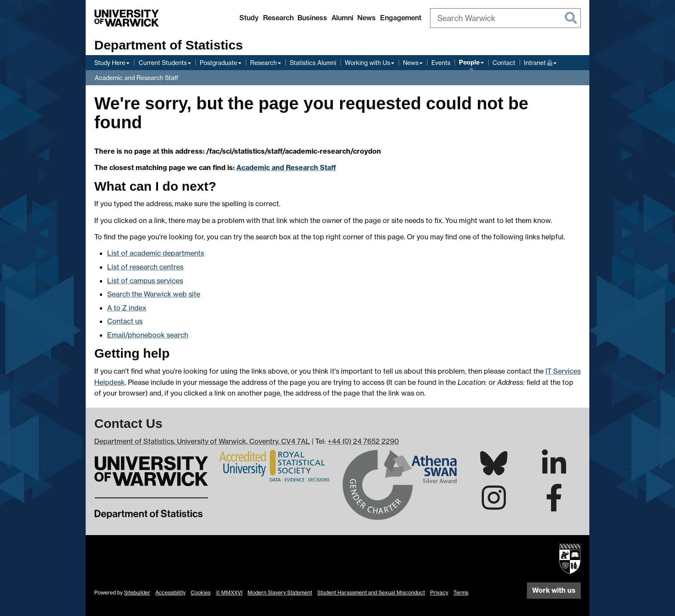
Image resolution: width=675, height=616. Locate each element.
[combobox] (505, 18)
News (367, 18)
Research (278, 18)
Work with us (554, 590)
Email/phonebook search (148, 335)
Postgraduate (218, 63)
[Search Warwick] (505, 18)
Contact (504, 63)
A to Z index (127, 308)
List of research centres (145, 267)
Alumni (342, 18)
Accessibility (170, 593)
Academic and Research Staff (136, 78)
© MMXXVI (229, 593)
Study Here (110, 63)
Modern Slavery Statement (280, 593)
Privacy (439, 593)
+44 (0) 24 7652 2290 (363, 441)
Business (312, 18)
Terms (461, 593)
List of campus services (145, 281)
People (469, 62)
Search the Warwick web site (154, 294)
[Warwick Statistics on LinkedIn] (554, 471)
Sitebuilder (137, 593)
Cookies (201, 593)
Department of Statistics (169, 45)
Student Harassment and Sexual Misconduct (371, 593)
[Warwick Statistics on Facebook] (554, 505)
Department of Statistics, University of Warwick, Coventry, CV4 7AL (202, 441)
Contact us (125, 321)
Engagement (401, 18)
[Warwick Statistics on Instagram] (494, 505)
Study (249, 18)
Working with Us (367, 63)
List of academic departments (156, 253)
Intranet (540, 62)
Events (441, 63)
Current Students (163, 63)
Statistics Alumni (313, 63)
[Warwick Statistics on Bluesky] (494, 470)
